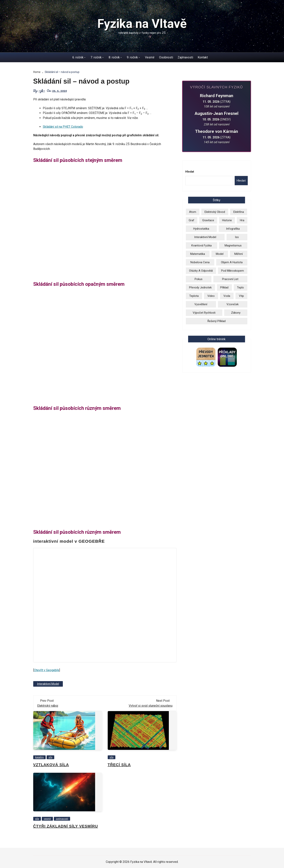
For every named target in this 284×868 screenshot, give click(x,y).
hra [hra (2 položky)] (242, 220)
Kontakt (203, 57)
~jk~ (42, 91)
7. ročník (96, 57)
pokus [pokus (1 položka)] (199, 279)
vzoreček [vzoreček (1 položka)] (233, 304)
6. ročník (78, 57)
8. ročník (114, 57)
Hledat (190, 172)
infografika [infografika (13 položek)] (233, 229)
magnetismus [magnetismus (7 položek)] (233, 245)
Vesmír (150, 57)
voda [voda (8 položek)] (227, 296)
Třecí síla (119, 765)
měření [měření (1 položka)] (239, 254)
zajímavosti (62, 819)
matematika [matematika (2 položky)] (198, 254)
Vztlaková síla (51, 765)
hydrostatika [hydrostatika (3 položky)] (201, 229)
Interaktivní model (48, 684)
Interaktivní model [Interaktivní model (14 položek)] (205, 237)
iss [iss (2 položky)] (237, 237)
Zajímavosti (185, 57)
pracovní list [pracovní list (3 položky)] (230, 279)
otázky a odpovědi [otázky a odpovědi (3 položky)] (201, 271)
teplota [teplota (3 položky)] (194, 296)
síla (50, 757)
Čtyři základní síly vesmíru (66, 826)
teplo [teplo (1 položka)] (240, 287)
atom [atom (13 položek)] (193, 212)
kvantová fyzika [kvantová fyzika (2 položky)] (201, 245)
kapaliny (39, 757)
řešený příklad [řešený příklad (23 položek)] (216, 321)
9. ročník (132, 57)
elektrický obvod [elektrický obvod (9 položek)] (215, 212)
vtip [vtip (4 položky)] (241, 296)
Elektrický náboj (48, 706)
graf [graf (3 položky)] (191, 220)
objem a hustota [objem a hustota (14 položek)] (232, 262)
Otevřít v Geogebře (47, 670)
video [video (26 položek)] (211, 296)
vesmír (47, 819)
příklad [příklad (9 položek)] (224, 287)
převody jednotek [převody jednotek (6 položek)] (200, 287)
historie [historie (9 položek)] (227, 220)
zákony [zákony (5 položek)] (236, 313)
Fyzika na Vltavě (142, 24)
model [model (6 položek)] (220, 254)
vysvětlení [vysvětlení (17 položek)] (201, 304)
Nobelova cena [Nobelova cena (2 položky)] (200, 262)
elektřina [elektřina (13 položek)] (239, 212)
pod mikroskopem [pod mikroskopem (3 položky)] (233, 271)
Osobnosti (166, 57)
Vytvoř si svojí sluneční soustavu (151, 706)
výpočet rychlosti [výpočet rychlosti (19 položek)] (204, 313)
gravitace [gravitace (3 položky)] (208, 220)
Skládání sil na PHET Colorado (63, 127)
